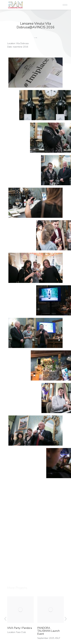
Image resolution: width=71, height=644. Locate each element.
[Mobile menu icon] (65, 5)
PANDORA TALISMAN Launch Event (49, 631)
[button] (36, 54)
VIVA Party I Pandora (20, 628)
